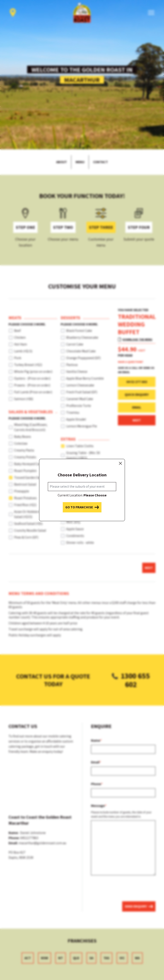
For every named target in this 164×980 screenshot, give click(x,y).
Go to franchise (82, 507)
